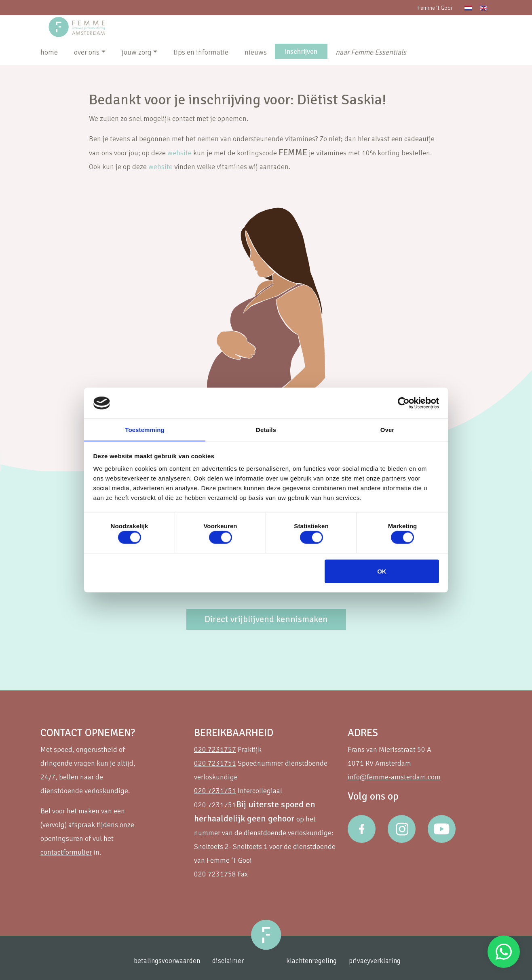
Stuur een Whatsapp (504, 952)
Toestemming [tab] (145, 429)
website (179, 153)
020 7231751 (215, 763)
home (49, 52)
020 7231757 (215, 749)
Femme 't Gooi (435, 8)
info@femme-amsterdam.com (394, 777)
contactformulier (66, 852)
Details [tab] (266, 429)
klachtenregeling (315, 961)
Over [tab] (387, 429)
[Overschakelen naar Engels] (483, 7)
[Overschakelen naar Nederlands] (468, 7)
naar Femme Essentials (371, 52)
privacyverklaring (380, 961)
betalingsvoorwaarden (164, 961)
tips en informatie (201, 52)
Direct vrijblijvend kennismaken (266, 619)
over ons (87, 52)
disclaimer (227, 961)
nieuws (256, 52)
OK (382, 571)
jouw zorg (137, 52)
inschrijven (301, 51)
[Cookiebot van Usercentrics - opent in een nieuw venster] (404, 403)
